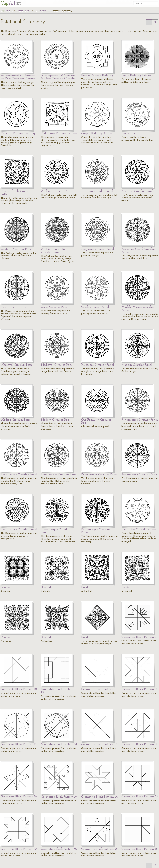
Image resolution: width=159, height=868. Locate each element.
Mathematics (25, 11)
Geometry (41, 11)
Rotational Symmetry (61, 11)
